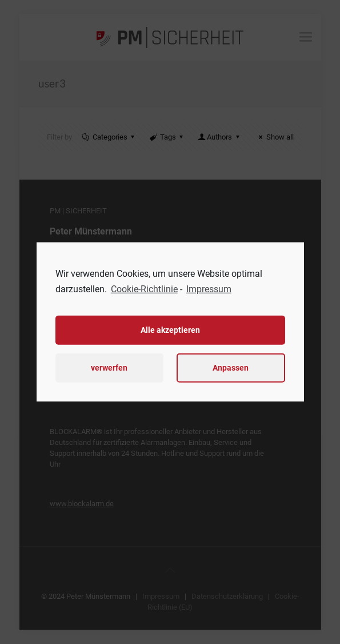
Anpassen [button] (231, 368)
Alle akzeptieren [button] (170, 330)
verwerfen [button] (109, 368)
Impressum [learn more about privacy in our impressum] (209, 289)
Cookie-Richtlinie (144, 289)
